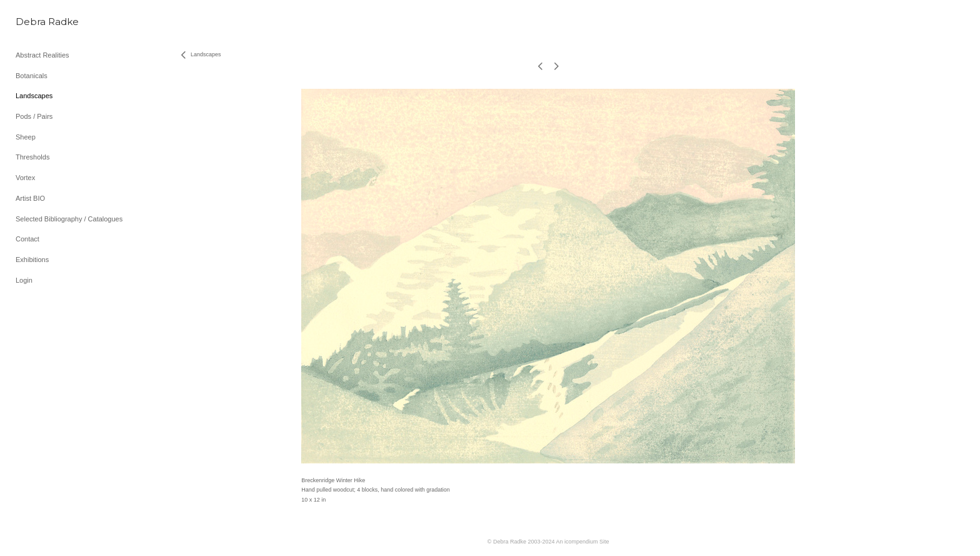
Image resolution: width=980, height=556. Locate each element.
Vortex (25, 178)
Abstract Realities (42, 55)
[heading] (47, 22)
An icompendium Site (583, 542)
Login (24, 280)
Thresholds (32, 157)
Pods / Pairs (34, 116)
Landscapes (34, 96)
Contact (27, 239)
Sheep (26, 137)
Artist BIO (30, 198)
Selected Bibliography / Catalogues (69, 219)
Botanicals (32, 76)
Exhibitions (32, 260)
